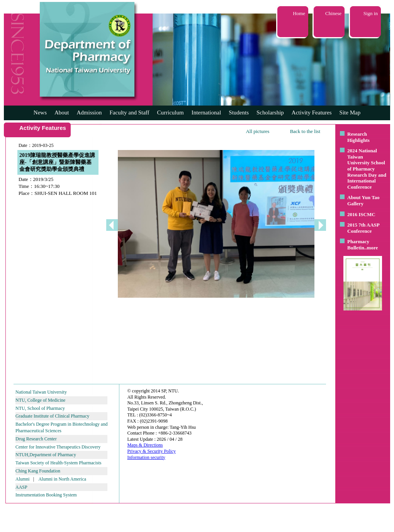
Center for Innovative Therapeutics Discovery (58, 447)
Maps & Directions (145, 445)
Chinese (333, 13)
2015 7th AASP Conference (363, 228)
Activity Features (312, 113)
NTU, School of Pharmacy (40, 408)
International (206, 113)
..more (371, 248)
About (62, 113)
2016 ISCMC (361, 214)
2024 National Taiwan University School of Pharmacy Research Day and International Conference (367, 169)
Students (239, 113)
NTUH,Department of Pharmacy (46, 455)
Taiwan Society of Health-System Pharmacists (58, 463)
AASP (21, 487)
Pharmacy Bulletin (358, 245)
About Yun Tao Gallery (363, 200)
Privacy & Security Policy (151, 451)
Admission (89, 113)
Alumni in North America (62, 479)
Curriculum (171, 113)
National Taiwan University (41, 392)
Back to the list (305, 131)
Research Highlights (358, 137)
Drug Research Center (36, 439)
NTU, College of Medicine (40, 400)
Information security (146, 457)
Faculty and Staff (130, 113)
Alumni (23, 479)
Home (299, 13)
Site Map (350, 113)
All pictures (257, 131)
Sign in (371, 13)
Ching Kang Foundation (38, 471)
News (40, 113)
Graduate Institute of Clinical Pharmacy (52, 416)
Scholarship (270, 113)
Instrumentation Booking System (46, 495)
